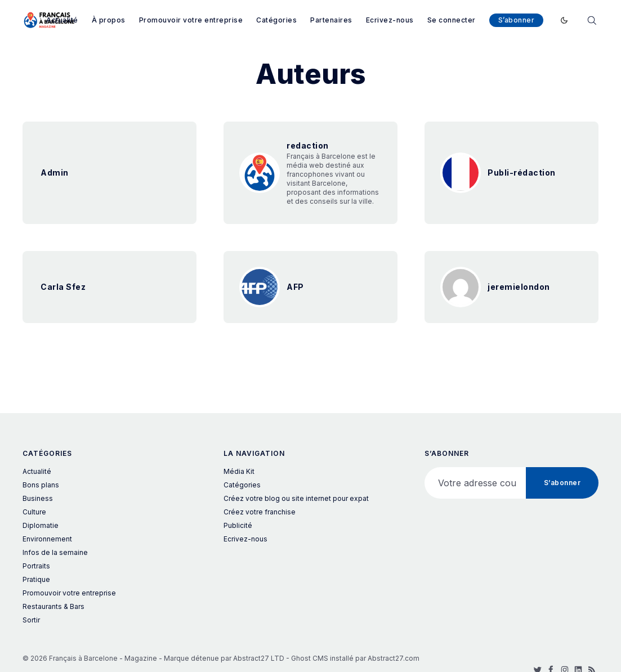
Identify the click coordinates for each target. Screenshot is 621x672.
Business (38, 498)
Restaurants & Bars (53, 606)
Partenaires (331, 20)
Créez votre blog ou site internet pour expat (296, 498)
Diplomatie (41, 525)
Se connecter (452, 20)
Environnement (47, 539)
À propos (109, 20)
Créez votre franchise (260, 512)
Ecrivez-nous (390, 20)
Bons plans (41, 485)
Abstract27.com (394, 658)
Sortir (31, 620)
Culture (34, 512)
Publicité (238, 525)
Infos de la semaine (55, 552)
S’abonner (517, 20)
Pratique (36, 579)
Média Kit (239, 471)
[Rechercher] (592, 19)
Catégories (276, 20)
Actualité (62, 20)
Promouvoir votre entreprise (191, 20)
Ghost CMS (310, 658)
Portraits (36, 566)
